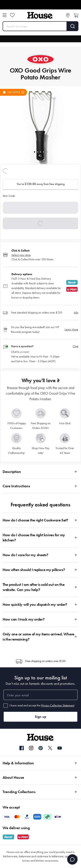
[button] (40, 223)
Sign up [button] (40, 717)
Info (76, 313)
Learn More (71, 329)
